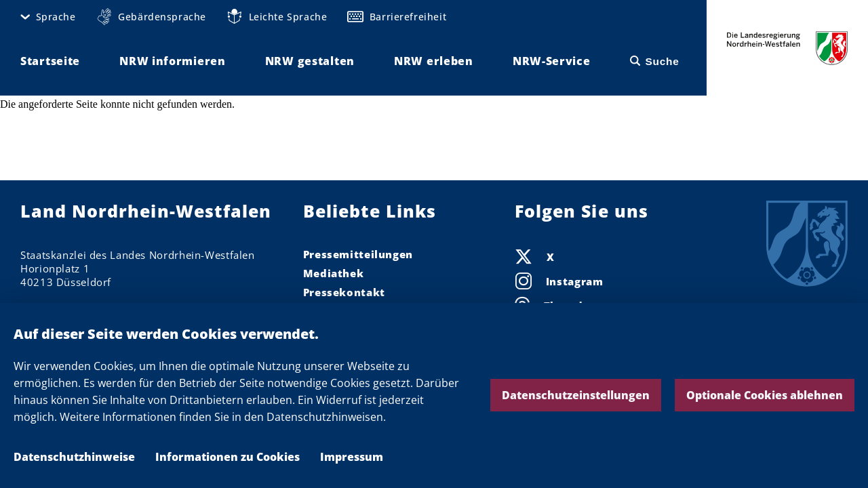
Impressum (352, 457)
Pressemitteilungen (358, 254)
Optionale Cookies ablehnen (765, 395)
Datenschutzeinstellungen (576, 395)
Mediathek (334, 273)
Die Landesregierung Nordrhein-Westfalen (787, 48)
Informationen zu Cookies (228, 457)
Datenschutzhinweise (74, 457)
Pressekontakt (344, 292)
